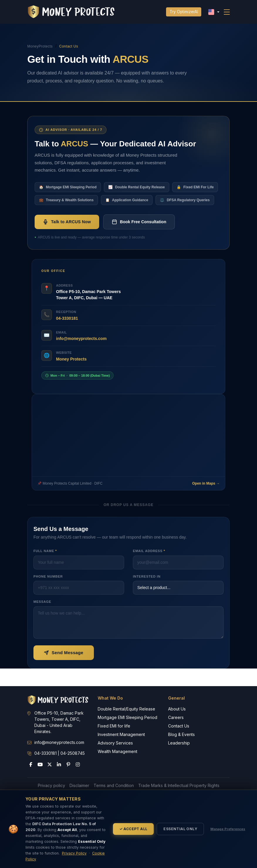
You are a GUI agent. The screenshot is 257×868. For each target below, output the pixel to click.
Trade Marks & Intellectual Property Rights (179, 785)
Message (42, 602)
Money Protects (71, 359)
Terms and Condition (114, 785)
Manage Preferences (228, 829)
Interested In (147, 576)
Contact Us (179, 726)
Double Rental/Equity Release (126, 709)
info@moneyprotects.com (81, 339)
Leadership (179, 743)
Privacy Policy (74, 853)
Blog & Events (181, 734)
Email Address (149, 551)
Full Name (45, 551)
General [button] (176, 698)
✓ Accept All (133, 829)
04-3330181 (67, 318)
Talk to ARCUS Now (67, 222)
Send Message (64, 653)
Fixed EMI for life (114, 726)
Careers (176, 717)
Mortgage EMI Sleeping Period (127, 717)
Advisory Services (115, 743)
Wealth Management (117, 751)
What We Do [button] (110, 698)
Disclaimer (79, 785)
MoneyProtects (40, 46)
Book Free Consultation (139, 222)
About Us (177, 709)
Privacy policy (51, 785)
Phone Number (48, 576)
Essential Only (180, 829)
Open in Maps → (206, 483)
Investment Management (121, 734)
